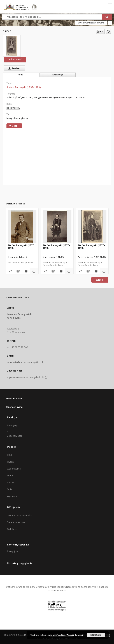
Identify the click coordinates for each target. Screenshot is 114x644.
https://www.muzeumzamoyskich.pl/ (27, 377)
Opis (9, 489)
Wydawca (12, 496)
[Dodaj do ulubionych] (108, 31)
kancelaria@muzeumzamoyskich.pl (25, 362)
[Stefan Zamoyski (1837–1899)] (57, 227)
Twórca (11, 462)
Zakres (11, 482)
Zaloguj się (13, 551)
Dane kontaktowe (16, 522)
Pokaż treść (15, 59)
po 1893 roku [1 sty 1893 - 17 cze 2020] (13, 108)
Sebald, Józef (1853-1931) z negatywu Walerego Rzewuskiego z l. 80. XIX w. (46, 98)
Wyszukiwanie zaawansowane (91, 23)
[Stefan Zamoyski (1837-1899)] (12, 46)
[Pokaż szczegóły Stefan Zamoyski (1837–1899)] (69, 271)
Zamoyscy (12, 425)
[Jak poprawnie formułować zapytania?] (110, 23)
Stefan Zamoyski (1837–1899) (56, 247)
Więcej (100, 280)
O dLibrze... (13, 529)
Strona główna (14, 407)
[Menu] (110, 3)
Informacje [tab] (57, 75)
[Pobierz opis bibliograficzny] (18, 271)
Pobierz (14, 68)
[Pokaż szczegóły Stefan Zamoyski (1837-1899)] (34, 271)
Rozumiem (96, 635)
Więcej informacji (75, 635)
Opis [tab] (21, 75)
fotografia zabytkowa (18, 118)
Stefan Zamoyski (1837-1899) (21, 247)
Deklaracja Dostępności (19, 515)
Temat (10, 476)
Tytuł (10, 455)
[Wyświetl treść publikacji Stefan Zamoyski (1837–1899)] (61, 271)
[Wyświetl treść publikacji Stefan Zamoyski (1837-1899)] (26, 271)
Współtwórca (14, 469)
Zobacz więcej (14, 436)
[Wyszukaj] (107, 17)
